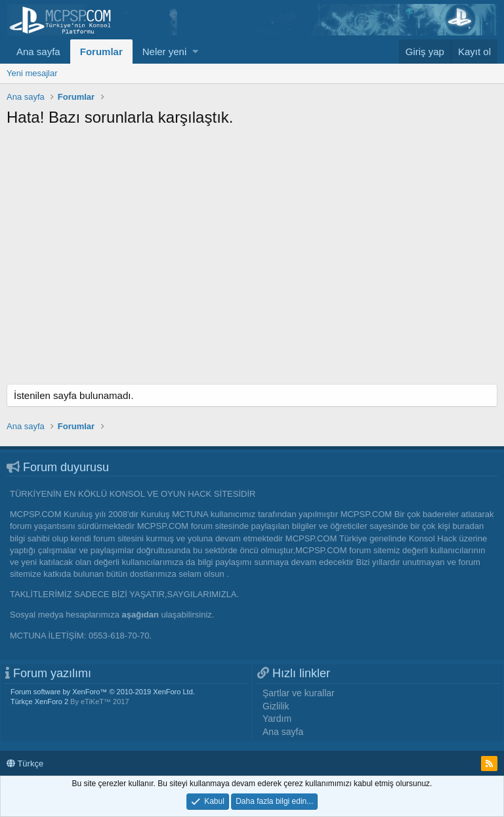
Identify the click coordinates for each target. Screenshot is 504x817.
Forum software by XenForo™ (103, 692)
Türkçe (25, 764)
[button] (195, 52)
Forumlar (101, 52)
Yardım (277, 719)
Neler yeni (165, 52)
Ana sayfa (38, 52)
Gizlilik (276, 706)
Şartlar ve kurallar (299, 693)
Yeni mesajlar (32, 73)
